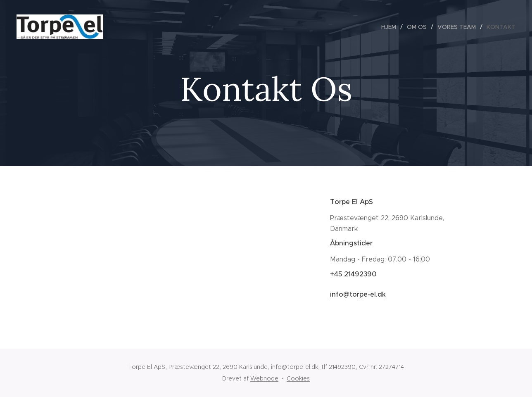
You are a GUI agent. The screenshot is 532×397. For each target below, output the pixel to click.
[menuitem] (391, 27)
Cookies (298, 378)
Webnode (264, 378)
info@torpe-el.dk (358, 294)
